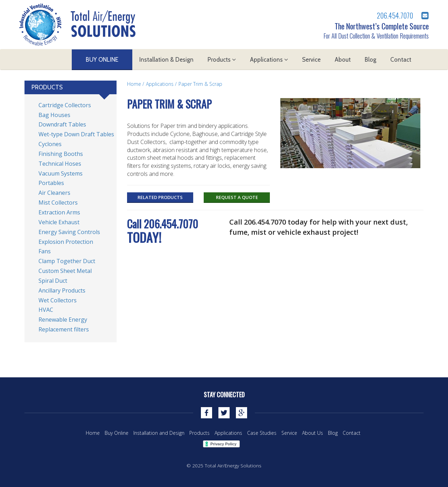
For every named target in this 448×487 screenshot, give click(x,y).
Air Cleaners (54, 193)
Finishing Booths (61, 154)
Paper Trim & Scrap (200, 84)
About (343, 60)
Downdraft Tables (62, 124)
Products (222, 60)
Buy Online (102, 60)
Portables (51, 183)
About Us (313, 433)
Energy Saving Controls (69, 232)
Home (134, 84)
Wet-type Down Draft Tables (76, 134)
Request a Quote (237, 197)
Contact (401, 60)
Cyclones (50, 144)
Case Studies (262, 433)
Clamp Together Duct (67, 261)
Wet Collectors (58, 300)
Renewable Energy (63, 320)
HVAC (46, 310)
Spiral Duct (53, 281)
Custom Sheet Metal (65, 271)
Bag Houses (54, 115)
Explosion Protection (66, 242)
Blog (370, 60)
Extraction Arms (59, 212)
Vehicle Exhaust (59, 222)
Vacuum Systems (61, 173)
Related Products (160, 197)
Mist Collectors (58, 203)
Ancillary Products (62, 290)
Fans (45, 251)
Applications (269, 60)
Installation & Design (166, 60)
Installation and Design (159, 433)
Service (311, 60)
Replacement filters (64, 329)
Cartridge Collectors (65, 105)
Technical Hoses (60, 164)
